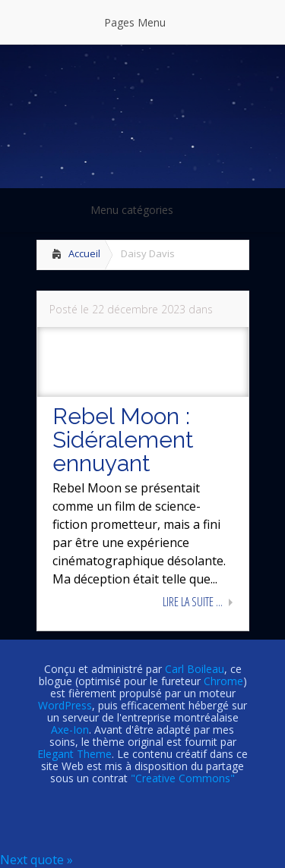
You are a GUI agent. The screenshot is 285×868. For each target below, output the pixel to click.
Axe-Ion (70, 730)
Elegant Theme (74, 754)
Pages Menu (144, 22)
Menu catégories (142, 210)
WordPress (65, 705)
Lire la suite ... (193, 602)
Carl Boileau (195, 669)
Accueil (84, 253)
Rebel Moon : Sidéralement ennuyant (123, 440)
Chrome (223, 681)
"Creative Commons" (183, 778)
